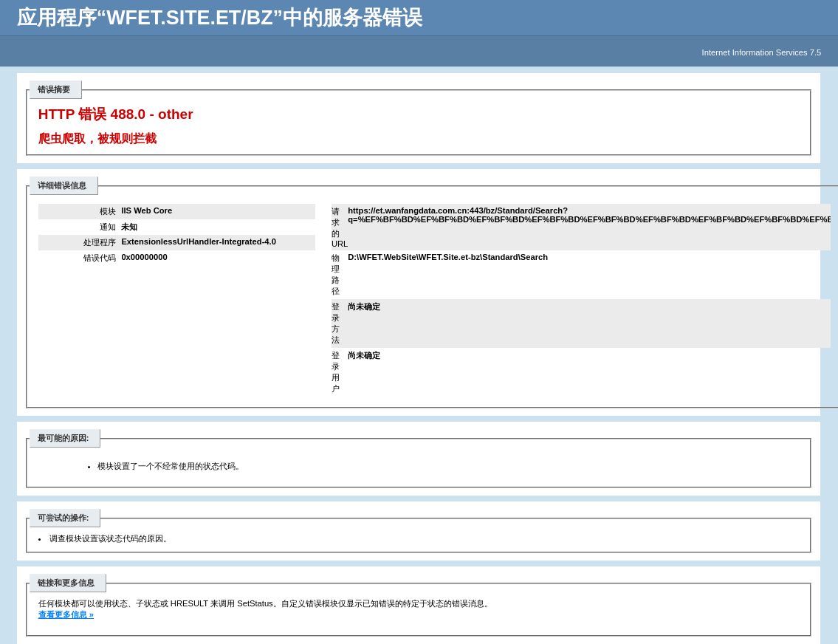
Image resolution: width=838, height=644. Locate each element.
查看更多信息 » (66, 614)
